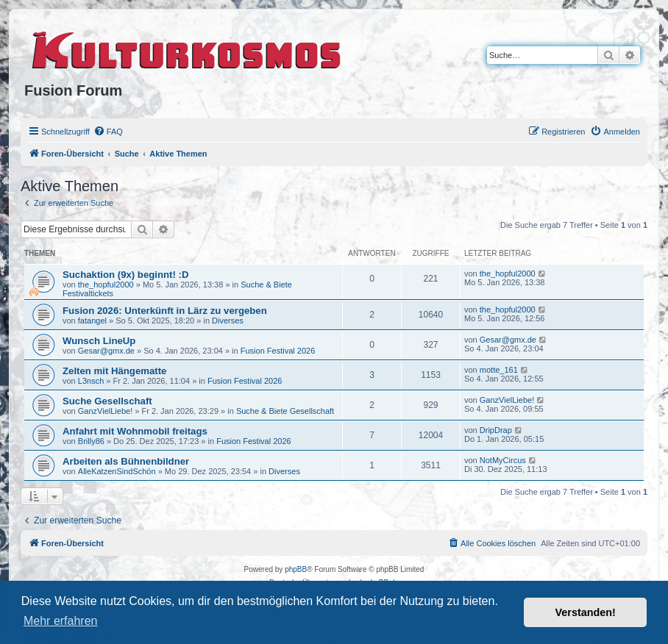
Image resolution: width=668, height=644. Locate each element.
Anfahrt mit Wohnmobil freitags (135, 431)
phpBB (296, 569)
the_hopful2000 (106, 285)
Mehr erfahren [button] (61, 621)
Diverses (228, 321)
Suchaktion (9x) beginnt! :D (125, 275)
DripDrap (496, 430)
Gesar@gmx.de (106, 351)
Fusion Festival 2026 (278, 351)
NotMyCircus (503, 460)
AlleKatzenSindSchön (117, 471)
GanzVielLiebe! (105, 411)
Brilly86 (91, 441)
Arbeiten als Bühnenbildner (126, 461)
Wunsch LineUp (99, 341)
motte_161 (499, 370)
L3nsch (91, 381)
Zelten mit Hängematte (114, 371)
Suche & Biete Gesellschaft (285, 411)
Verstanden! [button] (586, 612)
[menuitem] (108, 132)
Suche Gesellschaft (107, 401)
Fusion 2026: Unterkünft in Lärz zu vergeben (165, 311)
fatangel (92, 321)
